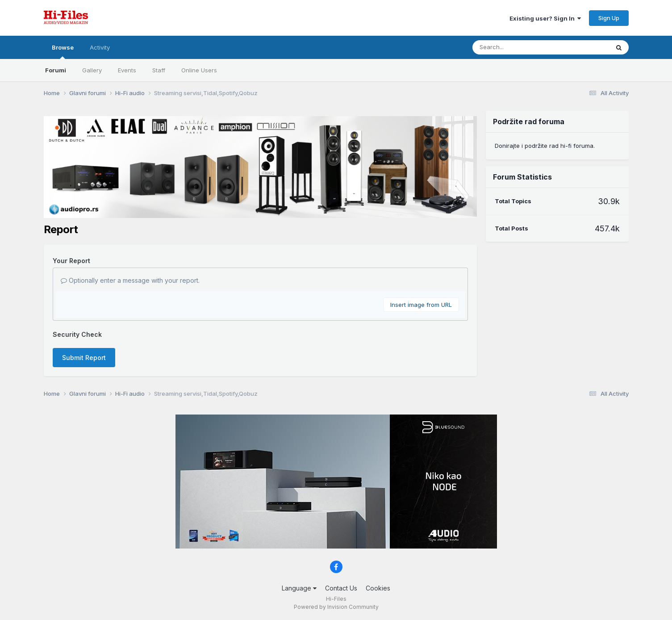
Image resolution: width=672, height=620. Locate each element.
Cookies (378, 588)
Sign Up (609, 18)
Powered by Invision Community (336, 607)
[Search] (516, 47)
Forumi (56, 70)
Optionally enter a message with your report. (130, 280)
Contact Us (341, 588)
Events (127, 70)
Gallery (92, 70)
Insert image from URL (421, 305)
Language (299, 588)
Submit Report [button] (84, 358)
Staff (159, 70)
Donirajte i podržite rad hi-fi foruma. (545, 146)
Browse (63, 51)
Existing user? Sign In (545, 18)
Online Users (199, 70)
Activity (100, 47)
